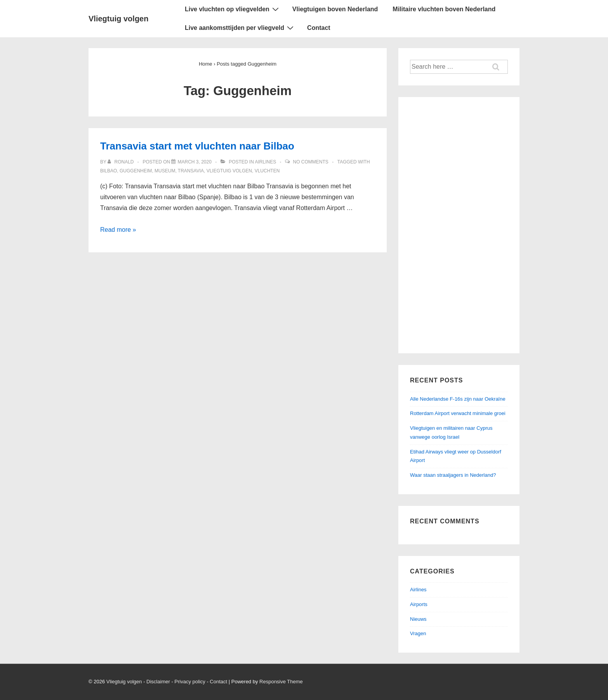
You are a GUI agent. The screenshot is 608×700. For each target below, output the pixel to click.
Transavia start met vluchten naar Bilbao (197, 146)
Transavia (191, 171)
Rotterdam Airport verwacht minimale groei (458, 413)
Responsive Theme (281, 682)
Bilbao (109, 171)
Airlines (266, 162)
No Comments (311, 162)
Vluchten (267, 171)
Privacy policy (190, 682)
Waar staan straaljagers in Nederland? (453, 475)
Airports (419, 604)
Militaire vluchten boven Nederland (444, 9)
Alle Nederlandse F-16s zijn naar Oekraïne (458, 399)
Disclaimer (158, 682)
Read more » (118, 230)
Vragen (418, 633)
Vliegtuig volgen (118, 19)
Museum (165, 171)
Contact (319, 28)
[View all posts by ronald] (121, 162)
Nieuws (418, 619)
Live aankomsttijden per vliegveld (240, 28)
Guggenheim (136, 171)
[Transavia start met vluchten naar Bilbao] (194, 162)
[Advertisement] (459, 225)
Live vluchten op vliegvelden (233, 9)
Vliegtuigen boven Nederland (335, 9)
